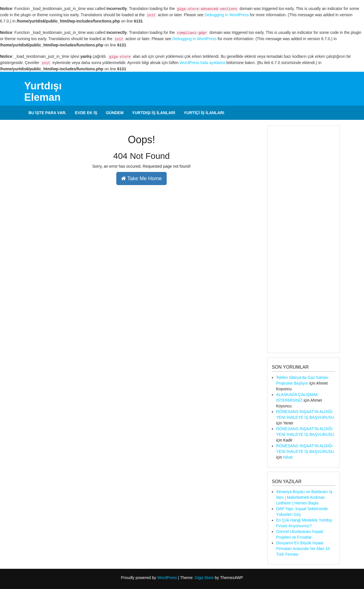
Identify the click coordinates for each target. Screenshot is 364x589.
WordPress (167, 578)
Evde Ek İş (86, 113)
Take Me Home (141, 178)
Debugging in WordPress (227, 15)
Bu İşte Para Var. (47, 113)
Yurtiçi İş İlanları (204, 113)
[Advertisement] (304, 239)
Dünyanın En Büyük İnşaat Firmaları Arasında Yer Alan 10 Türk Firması (303, 549)
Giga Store (204, 578)
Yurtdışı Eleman (43, 92)
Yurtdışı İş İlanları (154, 113)
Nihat (288, 457)
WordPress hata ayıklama (202, 63)
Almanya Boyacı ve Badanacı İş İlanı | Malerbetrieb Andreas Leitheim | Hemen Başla (304, 497)
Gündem (115, 113)
